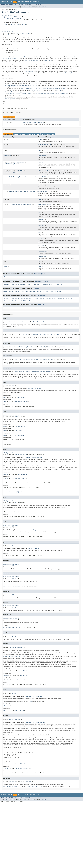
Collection (15, 24)
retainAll (44, 284)
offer (40, 200)
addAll (41, 144)
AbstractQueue (12, 35)
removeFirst (43, 252)
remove (12, 277)
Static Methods (20, 134)
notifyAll (46, 291)
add (40, 139)
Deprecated (29, 2)
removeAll (36, 284)
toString (59, 284)
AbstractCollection (41, 281)
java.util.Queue (33, 530)
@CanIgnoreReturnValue (11, 415)
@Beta (4, 30)
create (41, 162)
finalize (17, 291)
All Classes (37, 5)
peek (40, 213)
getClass (25, 291)
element (6, 277)
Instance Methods (33, 134)
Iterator (7, 185)
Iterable (5, 24)
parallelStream (45, 299)
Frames (21, 5)
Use (19, 2)
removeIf (69, 299)
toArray (41, 266)
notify (39, 291)
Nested (8, 7)
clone (5, 291)
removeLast (42, 257)
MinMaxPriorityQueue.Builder (33, 122)
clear (40, 151)
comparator (42, 156)
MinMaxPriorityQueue (23, 33)
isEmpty (23, 284)
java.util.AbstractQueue (14, 18)
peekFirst (42, 219)
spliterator (16, 301)
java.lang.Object (7, 15)
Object (6, 266)
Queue (24, 24)
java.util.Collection (35, 389)
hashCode (32, 291)
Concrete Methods (48, 134)
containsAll (15, 284)
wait (52, 291)
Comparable (21, 162)
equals (11, 291)
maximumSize (43, 192)
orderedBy (42, 205)
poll (40, 232)
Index (35, 2)
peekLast (41, 226)
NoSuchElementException (12, 586)
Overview (3, 2)
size (40, 261)
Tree (23, 2)
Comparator (7, 156)
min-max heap (29, 71)
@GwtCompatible (8, 32)
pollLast (41, 245)
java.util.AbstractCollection (13, 17)
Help (39, 2)
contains (6, 284)
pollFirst (42, 239)
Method (23, 7)
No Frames (28, 5)
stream (23, 301)
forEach (6, 308)
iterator (41, 185)
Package (10, 2)
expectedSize (43, 177)
